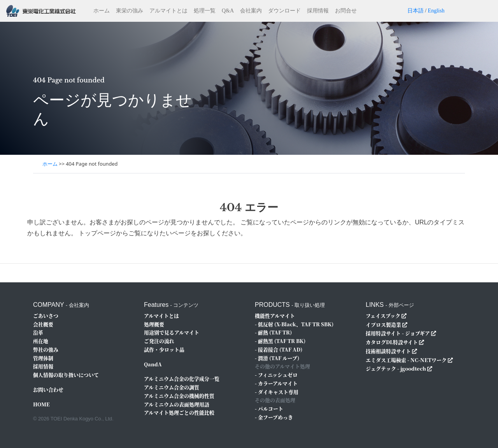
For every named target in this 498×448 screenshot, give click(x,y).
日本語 (416, 11)
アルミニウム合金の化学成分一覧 (182, 379)
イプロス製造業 (383, 325)
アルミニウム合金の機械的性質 (179, 396)
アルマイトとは (168, 11)
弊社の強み (46, 349)
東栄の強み (130, 11)
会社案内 (251, 11)
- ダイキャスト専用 (277, 392)
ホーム (102, 11)
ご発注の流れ (159, 341)
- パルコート (269, 409)
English (436, 11)
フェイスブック (383, 316)
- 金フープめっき (274, 417)
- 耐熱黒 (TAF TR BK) (280, 341)
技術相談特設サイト (388, 351)
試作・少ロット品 (164, 349)
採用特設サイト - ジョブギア (398, 333)
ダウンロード (284, 11)
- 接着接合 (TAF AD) (279, 349)
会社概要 (43, 324)
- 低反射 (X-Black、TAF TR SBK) (294, 324)
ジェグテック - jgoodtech (396, 368)
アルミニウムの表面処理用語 (177, 404)
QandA (153, 364)
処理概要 (154, 324)
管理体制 (43, 358)
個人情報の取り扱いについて (66, 375)
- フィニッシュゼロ (276, 375)
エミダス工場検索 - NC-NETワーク (406, 360)
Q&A (228, 11)
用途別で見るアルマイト (172, 332)
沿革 (38, 332)
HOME (41, 404)
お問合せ (346, 11)
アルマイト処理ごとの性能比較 (179, 412)
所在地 (41, 341)
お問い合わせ (48, 389)
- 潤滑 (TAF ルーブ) (277, 358)
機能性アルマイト (275, 316)
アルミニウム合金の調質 (172, 387)
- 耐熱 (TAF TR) (273, 332)
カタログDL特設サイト (392, 342)
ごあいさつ (46, 316)
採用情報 (318, 11)
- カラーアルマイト (276, 383)
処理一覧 (205, 11)
